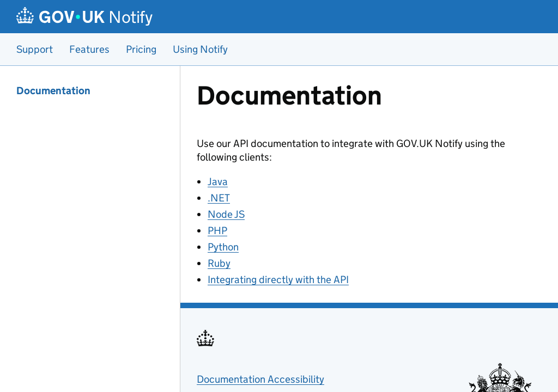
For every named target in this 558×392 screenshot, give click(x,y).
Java (218, 182)
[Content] (369, 229)
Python (223, 247)
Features (89, 49)
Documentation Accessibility (260, 379)
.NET (219, 198)
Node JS (226, 214)
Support (35, 49)
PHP (217, 231)
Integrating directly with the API (278, 280)
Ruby (219, 263)
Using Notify (200, 49)
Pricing (141, 49)
